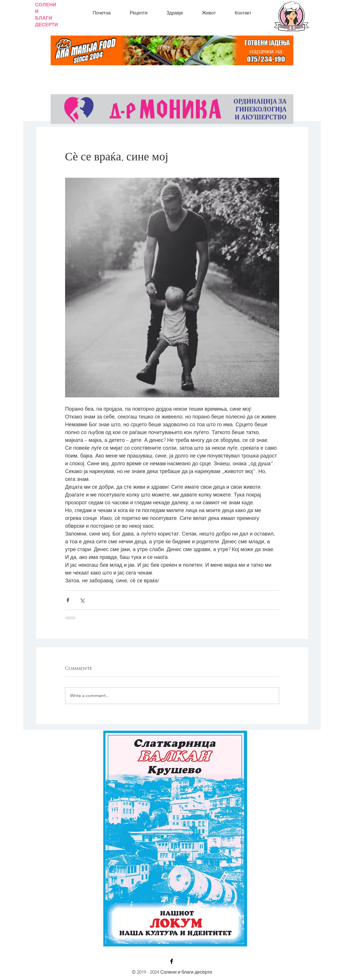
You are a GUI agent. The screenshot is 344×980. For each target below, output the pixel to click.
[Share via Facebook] (68, 600)
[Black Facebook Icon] (172, 961)
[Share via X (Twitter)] (82, 600)
